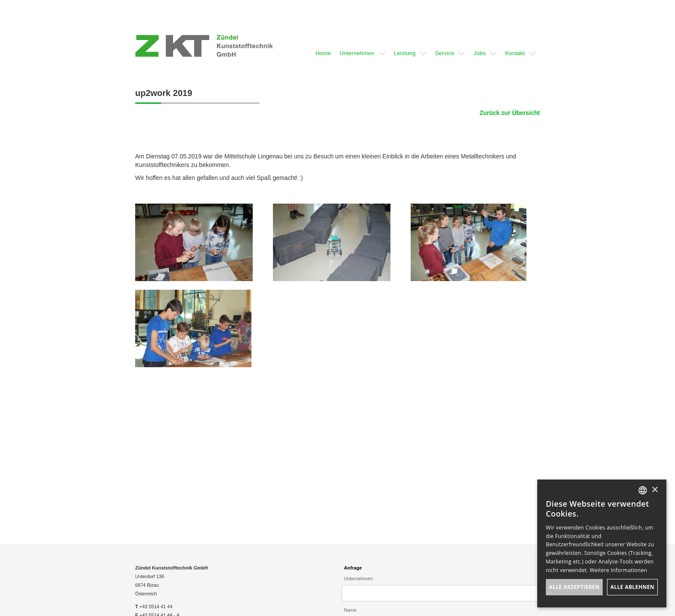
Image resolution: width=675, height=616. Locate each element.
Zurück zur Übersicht (510, 113)
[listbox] (643, 490)
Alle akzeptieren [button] (574, 587)
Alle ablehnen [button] (632, 587)
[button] (323, 46)
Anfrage (353, 568)
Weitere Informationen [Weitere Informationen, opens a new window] (619, 570)
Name (350, 610)
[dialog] (602, 543)
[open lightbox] (194, 242)
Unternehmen (358, 579)
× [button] (655, 490)
